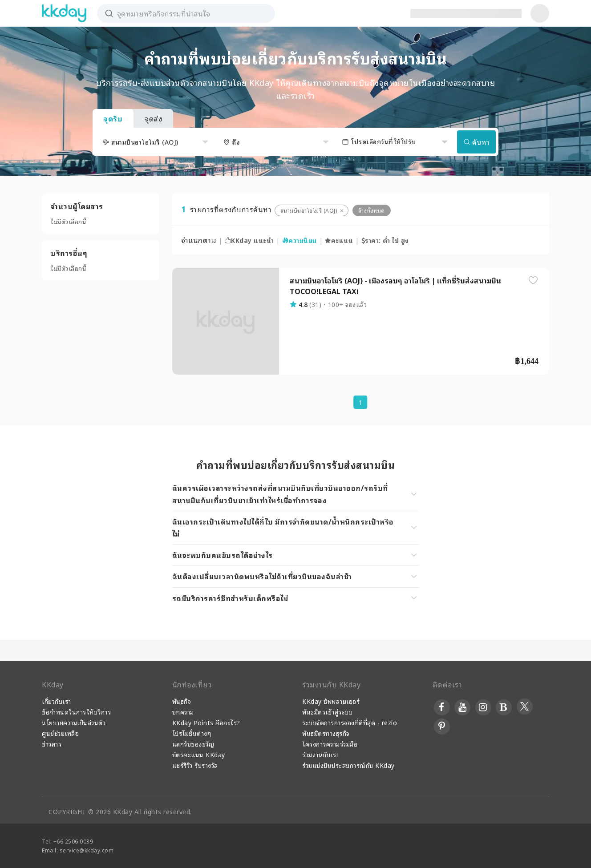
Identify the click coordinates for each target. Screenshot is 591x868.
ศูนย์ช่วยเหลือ (60, 733)
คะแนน (339, 240)
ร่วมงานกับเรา (321, 754)
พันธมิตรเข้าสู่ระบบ (327, 712)
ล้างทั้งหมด (372, 210)
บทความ (183, 712)
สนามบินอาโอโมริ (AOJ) (309, 210)
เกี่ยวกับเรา (57, 701)
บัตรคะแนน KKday (199, 754)
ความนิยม (300, 240)
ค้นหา (476, 142)
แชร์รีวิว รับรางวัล (195, 765)
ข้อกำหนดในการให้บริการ (76, 712)
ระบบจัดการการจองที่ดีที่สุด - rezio (350, 722)
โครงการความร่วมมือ (330, 744)
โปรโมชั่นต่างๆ (192, 733)
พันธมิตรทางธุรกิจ (326, 733)
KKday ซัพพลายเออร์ (331, 701)
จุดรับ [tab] (113, 118)
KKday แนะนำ (249, 240)
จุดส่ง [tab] (153, 118)
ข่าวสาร (52, 744)
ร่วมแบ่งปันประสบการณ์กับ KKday (348, 765)
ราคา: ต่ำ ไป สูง (385, 240)
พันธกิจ (182, 701)
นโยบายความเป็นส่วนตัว (74, 722)
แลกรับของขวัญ (193, 744)
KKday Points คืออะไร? (206, 722)
